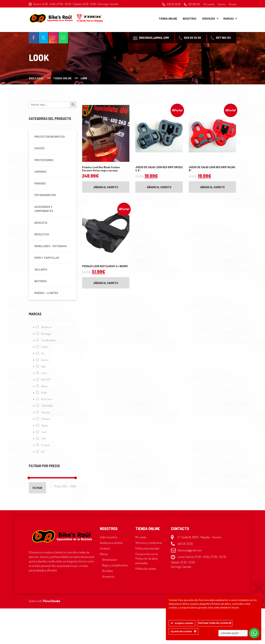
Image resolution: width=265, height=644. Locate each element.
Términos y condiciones (149, 543)
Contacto (105, 548)
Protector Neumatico (50, 137)
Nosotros (190, 19)
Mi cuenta (209, 4)
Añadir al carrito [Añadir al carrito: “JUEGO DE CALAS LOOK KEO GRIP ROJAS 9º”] (212, 187)
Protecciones (44, 160)
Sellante (41, 270)
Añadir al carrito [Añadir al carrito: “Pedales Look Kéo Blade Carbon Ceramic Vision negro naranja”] (106, 187)
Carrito (222, 4)
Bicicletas (42, 234)
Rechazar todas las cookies (215, 623)
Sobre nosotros (109, 537)
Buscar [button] (233, 4)
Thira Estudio (51, 601)
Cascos (39, 148)
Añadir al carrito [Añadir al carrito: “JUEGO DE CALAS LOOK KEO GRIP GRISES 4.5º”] (159, 187)
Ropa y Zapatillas (47, 258)
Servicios (209, 19)
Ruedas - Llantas (46, 293)
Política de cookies (146, 569)
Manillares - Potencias (51, 246)
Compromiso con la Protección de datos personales (147, 558)
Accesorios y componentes (44, 209)
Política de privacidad (147, 548)
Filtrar (37, 488)
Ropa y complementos (115, 565)
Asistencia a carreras (111, 543)
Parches (40, 183)
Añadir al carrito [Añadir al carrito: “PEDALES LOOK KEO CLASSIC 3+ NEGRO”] (106, 283)
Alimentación (110, 560)
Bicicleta (41, 223)
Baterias (41, 281)
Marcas (229, 19)
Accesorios (108, 576)
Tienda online (168, 19)
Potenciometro (45, 195)
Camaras (40, 172)
